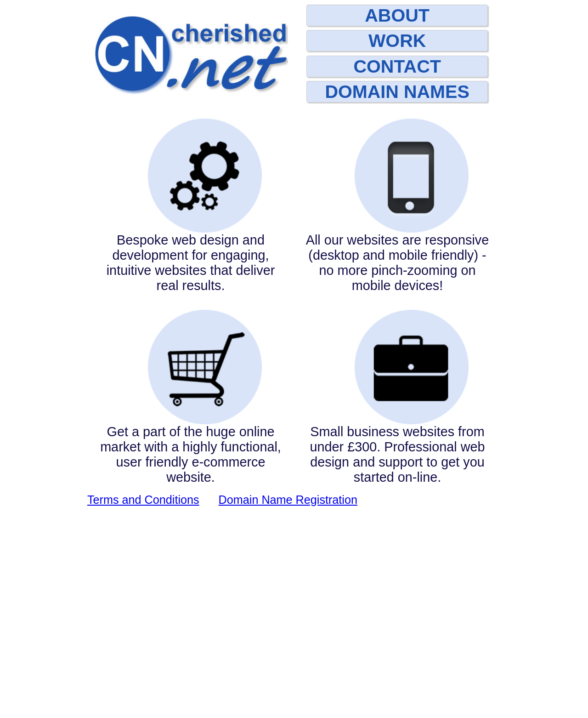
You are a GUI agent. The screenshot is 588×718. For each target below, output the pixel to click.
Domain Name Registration (288, 711)
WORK (397, 40)
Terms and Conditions (143, 711)
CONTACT (397, 66)
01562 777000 (246, 676)
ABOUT (397, 15)
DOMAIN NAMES (397, 91)
